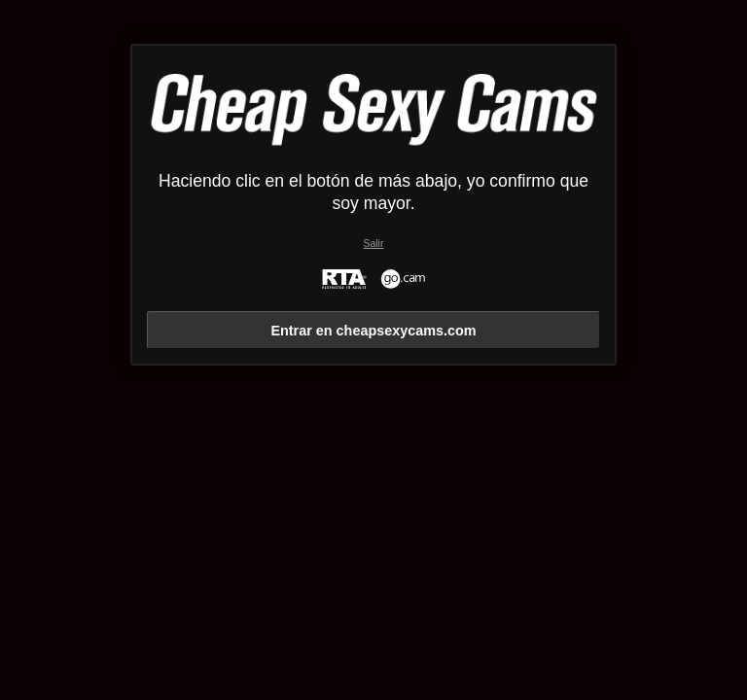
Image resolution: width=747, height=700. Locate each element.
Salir (374, 244)
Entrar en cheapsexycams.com (373, 331)
